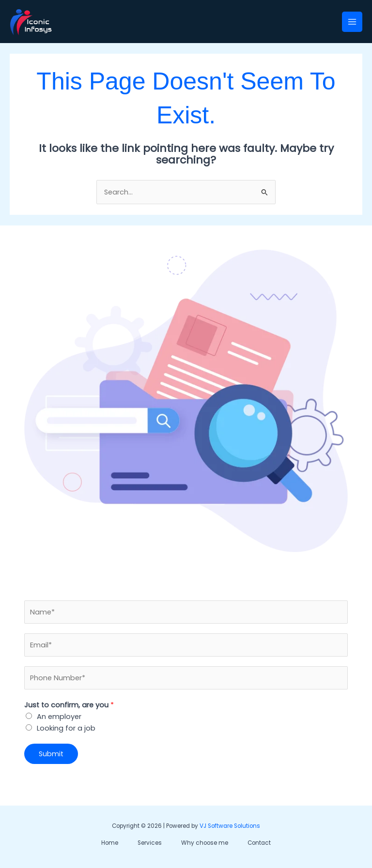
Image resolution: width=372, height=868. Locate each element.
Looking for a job (66, 728)
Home (110, 843)
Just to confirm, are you (69, 705)
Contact (259, 843)
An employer (59, 717)
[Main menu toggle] (352, 22)
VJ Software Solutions (230, 826)
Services (150, 843)
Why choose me (205, 843)
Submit (51, 754)
